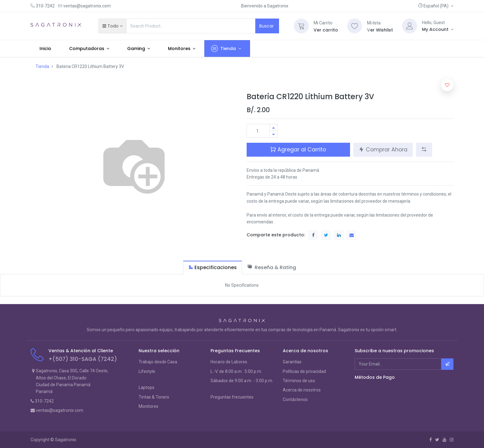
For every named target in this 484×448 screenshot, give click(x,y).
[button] (436, 6)
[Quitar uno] (273, 134)
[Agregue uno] (273, 127)
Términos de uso (299, 381)
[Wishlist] (355, 26)
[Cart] (301, 26)
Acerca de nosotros (302, 390)
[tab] (213, 267)
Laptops (146, 387)
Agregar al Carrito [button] (298, 149)
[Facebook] (431, 440)
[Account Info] (438, 29)
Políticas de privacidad (304, 371)
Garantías (292, 362)
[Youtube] (444, 440)
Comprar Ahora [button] (383, 149)
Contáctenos (295, 399)
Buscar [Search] (267, 26)
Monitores (148, 406)
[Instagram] (452, 440)
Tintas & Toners (154, 397)
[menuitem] (45, 49)
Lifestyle (147, 371)
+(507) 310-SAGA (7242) (83, 359)
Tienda (42, 66)
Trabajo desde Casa (158, 362)
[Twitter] (437, 440)
